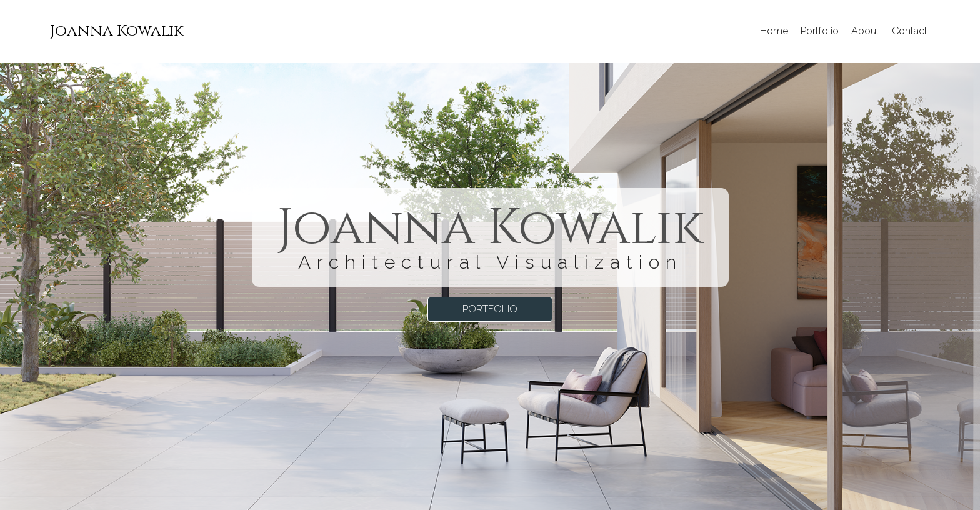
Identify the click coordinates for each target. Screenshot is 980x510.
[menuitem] (117, 31)
